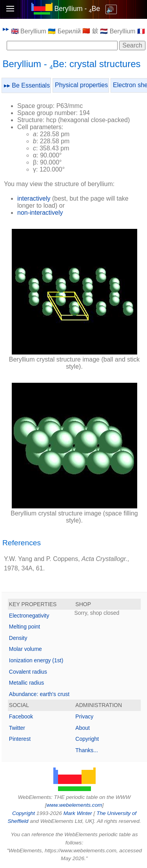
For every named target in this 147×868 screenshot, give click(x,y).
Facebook (21, 716)
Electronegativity (29, 616)
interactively (34, 198)
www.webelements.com (74, 805)
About (83, 728)
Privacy (84, 716)
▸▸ (6, 29)
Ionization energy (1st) (36, 660)
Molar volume (25, 649)
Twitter (17, 728)
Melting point (24, 627)
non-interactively (40, 213)
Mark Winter (78, 813)
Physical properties (81, 85)
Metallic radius (26, 683)
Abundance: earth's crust (39, 694)
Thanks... (87, 750)
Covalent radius (28, 672)
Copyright (87, 739)
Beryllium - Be (77, 9)
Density (18, 638)
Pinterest (20, 739)
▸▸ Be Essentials (27, 85)
